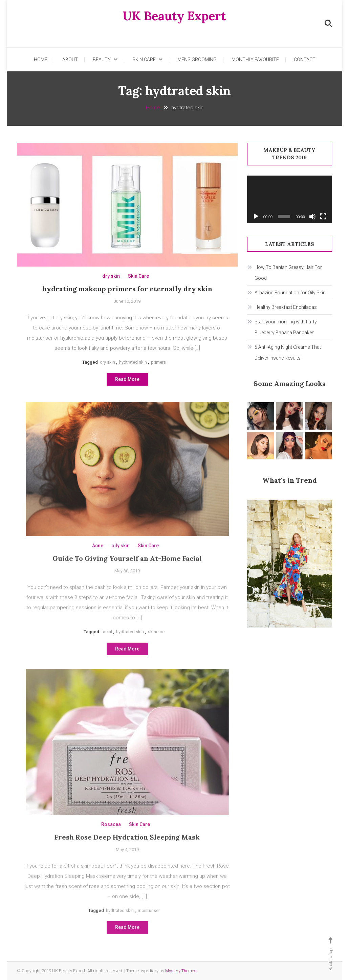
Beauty (102, 60)
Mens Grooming (197, 60)
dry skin (111, 279)
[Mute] (312, 216)
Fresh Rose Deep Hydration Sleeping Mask (127, 852)
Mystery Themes (181, 971)
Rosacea (111, 840)
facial (107, 647)
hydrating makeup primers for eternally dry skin (127, 292)
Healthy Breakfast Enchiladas (286, 307)
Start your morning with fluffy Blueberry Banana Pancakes (286, 327)
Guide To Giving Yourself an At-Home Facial (127, 574)
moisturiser (149, 926)
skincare (156, 647)
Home (41, 60)
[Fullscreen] (323, 216)
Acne (98, 561)
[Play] (256, 216)
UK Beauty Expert (174, 16)
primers (158, 365)
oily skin (121, 561)
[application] (290, 199)
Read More (127, 382)
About (70, 60)
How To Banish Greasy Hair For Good (288, 273)
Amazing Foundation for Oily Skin (290, 293)
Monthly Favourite (255, 60)
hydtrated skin (133, 365)
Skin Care (144, 60)
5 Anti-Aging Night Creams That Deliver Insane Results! (288, 352)
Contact (305, 60)
